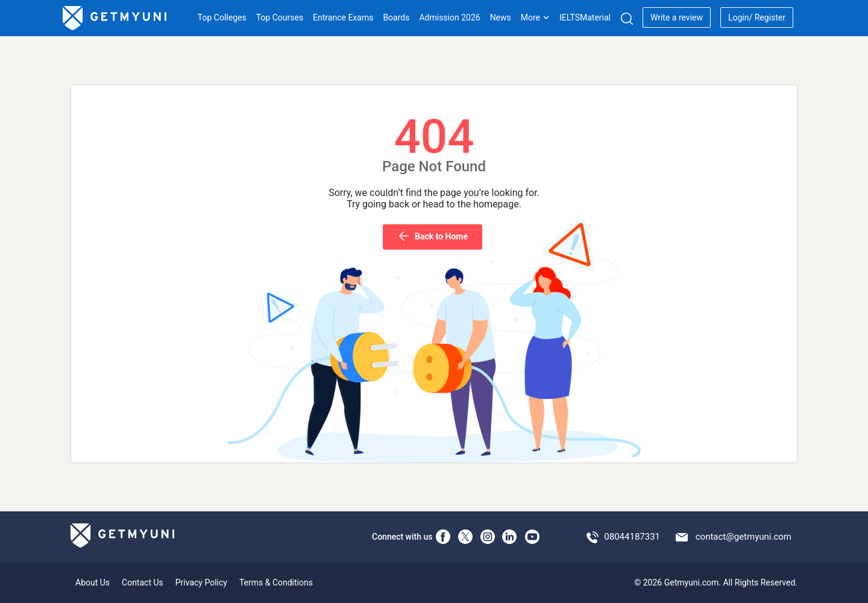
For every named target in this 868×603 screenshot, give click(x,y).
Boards (396, 17)
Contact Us (143, 582)
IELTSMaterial (585, 17)
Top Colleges (222, 17)
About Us (93, 582)
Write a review (677, 17)
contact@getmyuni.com (744, 537)
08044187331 (632, 537)
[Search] (627, 18)
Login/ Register (757, 17)
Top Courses (280, 17)
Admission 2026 (449, 17)
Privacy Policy (201, 582)
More (535, 17)
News (501, 17)
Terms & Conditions (276, 582)
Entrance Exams (343, 17)
